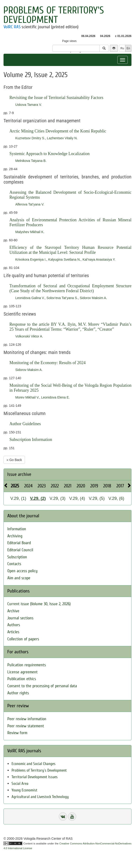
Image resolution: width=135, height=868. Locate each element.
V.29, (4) (77, 498)
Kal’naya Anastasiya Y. (99, 259)
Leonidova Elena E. (55, 397)
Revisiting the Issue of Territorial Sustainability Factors (56, 98)
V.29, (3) (58, 498)
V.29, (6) (116, 498)
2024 (28, 486)
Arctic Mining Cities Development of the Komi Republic (58, 131)
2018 (107, 486)
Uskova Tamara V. (29, 105)
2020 (81, 486)
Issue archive (19, 474)
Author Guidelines (25, 424)
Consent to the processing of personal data (42, 686)
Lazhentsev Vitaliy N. (62, 138)
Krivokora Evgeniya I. (31, 259)
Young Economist (24, 790)
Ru (122, 48)
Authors (14, 625)
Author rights (18, 693)
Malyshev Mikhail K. (30, 232)
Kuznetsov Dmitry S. (30, 138)
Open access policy (22, 571)
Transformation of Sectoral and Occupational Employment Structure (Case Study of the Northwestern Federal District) (70, 288)
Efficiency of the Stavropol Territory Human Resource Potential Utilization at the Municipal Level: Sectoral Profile (70, 250)
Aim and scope (19, 578)
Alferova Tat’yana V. (30, 204)
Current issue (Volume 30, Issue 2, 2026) (39, 604)
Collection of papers (23, 639)
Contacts (14, 564)
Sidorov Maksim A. (93, 298)
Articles (13, 632)
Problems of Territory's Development (54, 15)
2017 (120, 486)
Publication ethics (22, 679)
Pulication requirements (27, 665)
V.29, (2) (38, 498)
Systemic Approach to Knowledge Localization (50, 154)
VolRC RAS (12, 27)
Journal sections (20, 618)
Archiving (15, 536)
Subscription (17, 557)
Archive (13, 611)
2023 (42, 486)
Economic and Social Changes (34, 764)
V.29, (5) (97, 498)
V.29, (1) (18, 498)
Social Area (20, 784)
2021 (68, 486)
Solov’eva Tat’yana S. (62, 298)
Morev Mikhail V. (27, 397)
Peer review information (27, 719)
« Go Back (14, 460)
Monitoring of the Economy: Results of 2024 (48, 363)
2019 (94, 486)
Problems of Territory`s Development (39, 770)
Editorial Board (19, 543)
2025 (15, 486)
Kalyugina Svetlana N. (64, 259)
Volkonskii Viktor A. (29, 336)
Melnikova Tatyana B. (31, 161)
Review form (17, 733)
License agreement (22, 672)
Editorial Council (20, 550)
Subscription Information (31, 440)
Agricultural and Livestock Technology (40, 797)
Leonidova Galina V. (30, 298)
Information (17, 529)
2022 (55, 486)
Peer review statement (26, 726)
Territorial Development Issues (35, 777)
